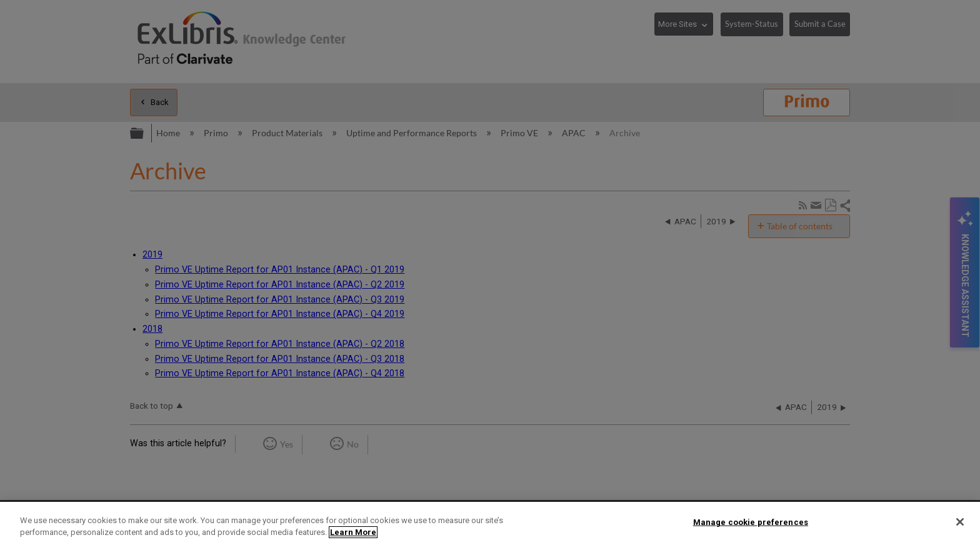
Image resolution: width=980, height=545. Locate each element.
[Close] (960, 522)
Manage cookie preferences (751, 522)
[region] (490, 523)
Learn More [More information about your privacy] (353, 532)
